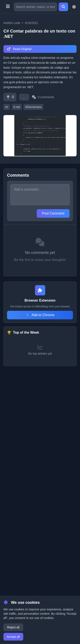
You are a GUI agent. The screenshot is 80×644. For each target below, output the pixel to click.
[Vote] (10, 97)
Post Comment (53, 213)
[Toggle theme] (74, 7)
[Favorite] (24, 97)
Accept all (13, 637)
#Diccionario (33, 107)
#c (7, 107)
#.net (17, 107)
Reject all (13, 627)
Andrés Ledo (12, 23)
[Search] (63, 7)
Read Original (19, 49)
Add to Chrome (40, 315)
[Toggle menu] (8, 7)
